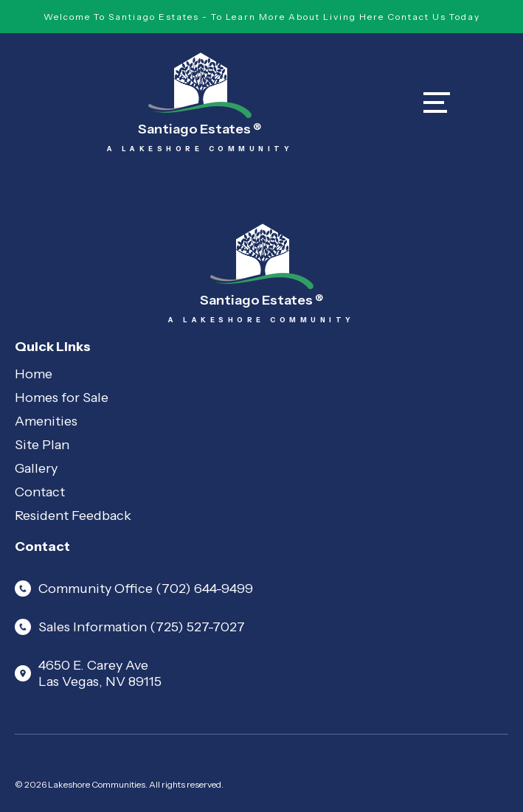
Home (34, 374)
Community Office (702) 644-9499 (134, 589)
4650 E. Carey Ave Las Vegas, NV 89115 (88, 673)
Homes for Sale (62, 398)
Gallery (36, 468)
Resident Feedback (73, 516)
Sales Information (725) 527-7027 (130, 627)
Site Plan (42, 445)
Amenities (46, 421)
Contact (40, 492)
